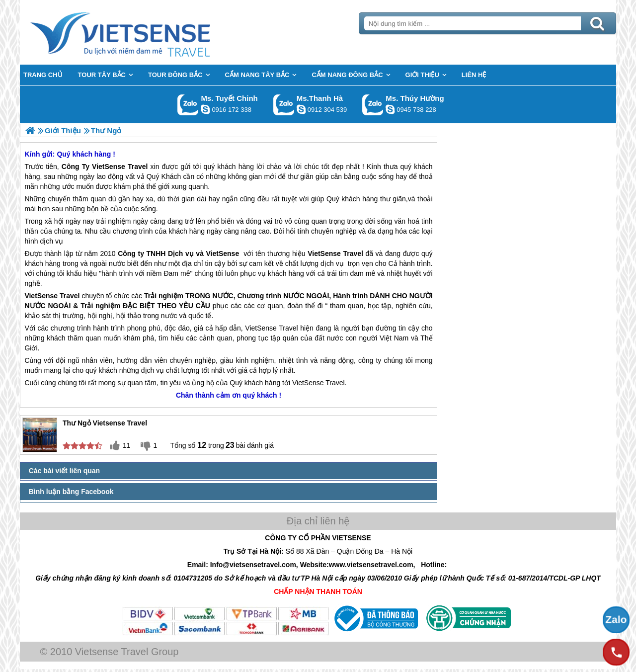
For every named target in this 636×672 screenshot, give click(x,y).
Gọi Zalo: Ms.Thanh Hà (284, 105)
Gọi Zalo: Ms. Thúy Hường (373, 105)
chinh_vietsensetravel (205, 109)
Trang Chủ (145, 32)
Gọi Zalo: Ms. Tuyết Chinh (188, 105)
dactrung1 (390, 109)
